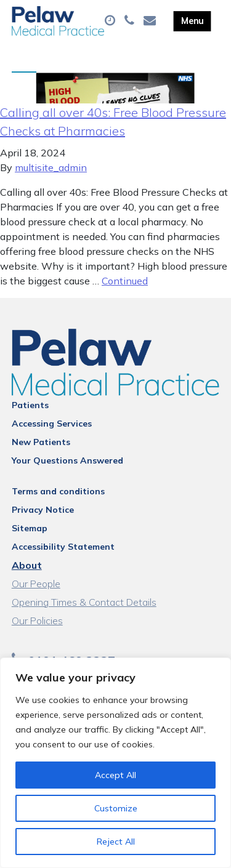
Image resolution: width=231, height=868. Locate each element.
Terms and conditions (58, 491)
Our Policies (37, 621)
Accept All (115, 775)
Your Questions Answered (67, 460)
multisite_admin (51, 167)
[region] (115, 763)
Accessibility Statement (63, 547)
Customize (116, 808)
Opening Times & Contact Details (84, 602)
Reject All (116, 842)
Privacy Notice (43, 510)
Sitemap (30, 528)
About (27, 565)
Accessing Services (52, 424)
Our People (36, 584)
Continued (125, 281)
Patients (30, 405)
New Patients (41, 442)
